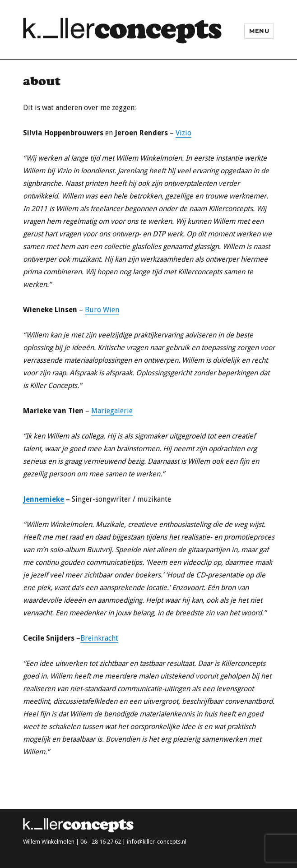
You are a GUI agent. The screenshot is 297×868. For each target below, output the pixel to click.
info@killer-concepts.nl (157, 842)
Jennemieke (44, 499)
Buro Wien (102, 310)
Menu (259, 31)
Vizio (183, 133)
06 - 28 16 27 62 (101, 842)
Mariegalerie (112, 411)
